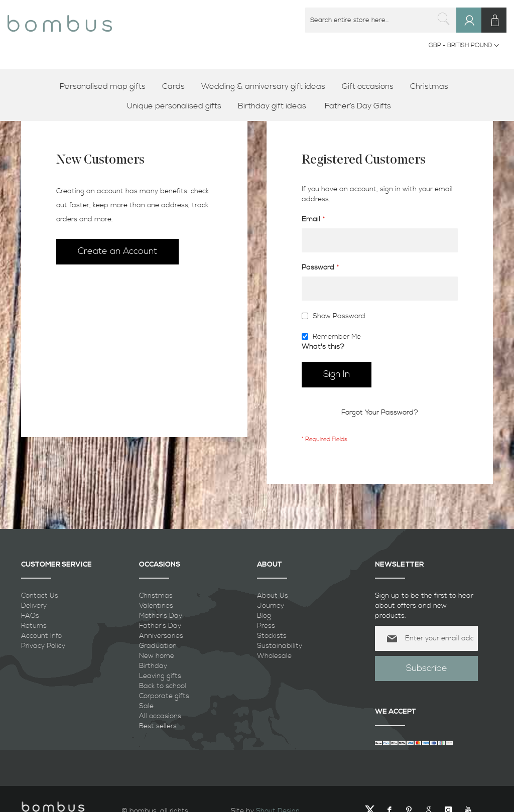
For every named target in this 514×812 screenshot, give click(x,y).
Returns (34, 626)
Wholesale (274, 656)
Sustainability (280, 646)
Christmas (156, 596)
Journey (271, 606)
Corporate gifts (164, 696)
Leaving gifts (160, 676)
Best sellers (158, 726)
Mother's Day (161, 616)
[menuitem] (106, 87)
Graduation (158, 646)
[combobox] (381, 20)
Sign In (474, 30)
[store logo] (60, 20)
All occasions (160, 716)
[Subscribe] (426, 668)
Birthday (153, 666)
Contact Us (40, 596)
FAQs (30, 616)
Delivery (34, 606)
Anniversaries (161, 636)
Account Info (41, 636)
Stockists (272, 636)
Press (266, 626)
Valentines (156, 606)
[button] (464, 46)
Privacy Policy (43, 646)
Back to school (163, 686)
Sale (146, 706)
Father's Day (160, 626)
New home (157, 656)
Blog (264, 616)
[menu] (257, 96)
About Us (273, 596)
